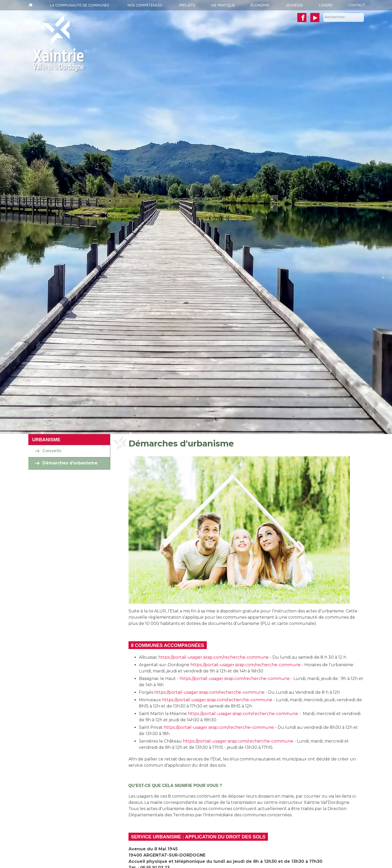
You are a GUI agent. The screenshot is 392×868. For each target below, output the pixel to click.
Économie (260, 5)
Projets (187, 5)
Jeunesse (294, 5)
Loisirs (326, 5)
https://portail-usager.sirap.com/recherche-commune (214, 657)
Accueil (30, 5)
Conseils (52, 451)
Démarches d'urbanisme (70, 463)
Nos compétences (145, 5)
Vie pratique (223, 5)
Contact (357, 5)
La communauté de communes (79, 5)
